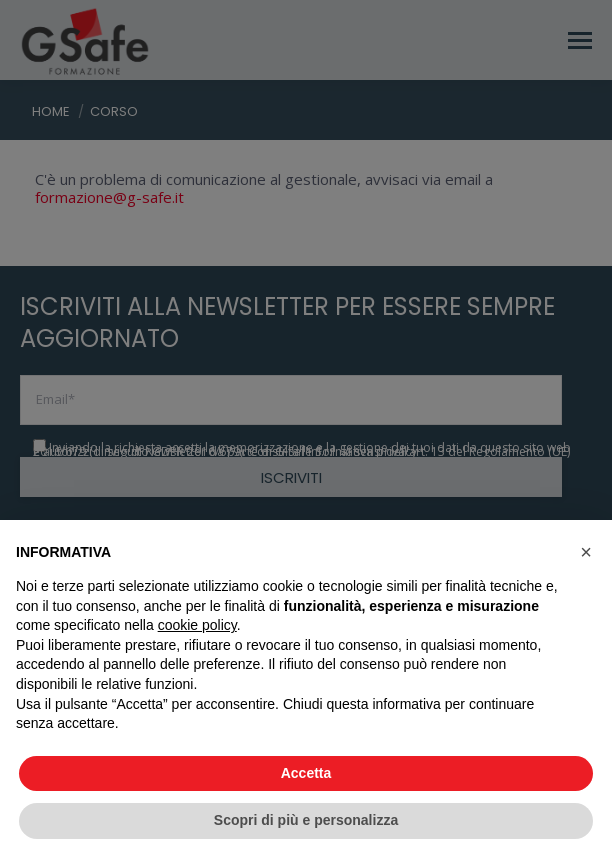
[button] (586, 552)
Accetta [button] (306, 773)
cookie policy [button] (197, 625)
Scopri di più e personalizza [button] (306, 820)
